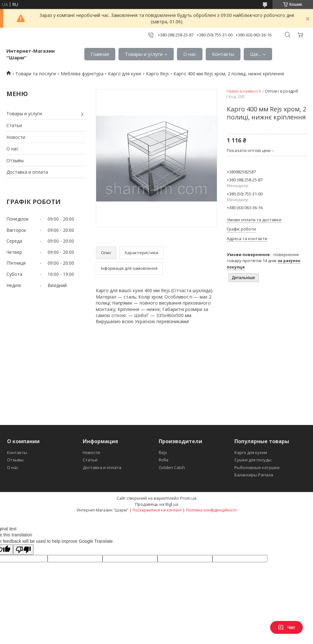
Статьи (14, 125)
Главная (100, 54)
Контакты (223, 54)
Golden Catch (172, 467)
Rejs (163, 452)
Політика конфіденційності (211, 510)
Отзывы (15, 160)
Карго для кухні (125, 74)
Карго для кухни (251, 452)
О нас (190, 54)
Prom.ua (188, 498)
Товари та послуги (36, 74)
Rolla (164, 460)
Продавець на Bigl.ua (157, 504)
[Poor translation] (23, 550)
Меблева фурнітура (82, 74)
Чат (286, 627)
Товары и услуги (144, 54)
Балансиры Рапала (254, 475)
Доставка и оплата (27, 172)
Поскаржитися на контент (157, 510)
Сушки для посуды (253, 460)
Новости (16, 137)
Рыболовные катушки (257, 467)
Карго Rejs (157, 74)
